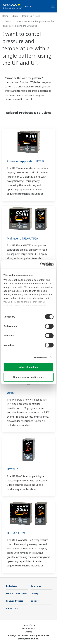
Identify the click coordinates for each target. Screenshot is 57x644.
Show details (41, 357)
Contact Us (12, 608)
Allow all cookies (28, 367)
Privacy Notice (28, 628)
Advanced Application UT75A (26, 161)
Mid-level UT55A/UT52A (22, 238)
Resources (27, 16)
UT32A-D (13, 469)
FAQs (38, 16)
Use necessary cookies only (28, 377)
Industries (12, 586)
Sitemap (29, 632)
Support (35, 601)
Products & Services (16, 593)
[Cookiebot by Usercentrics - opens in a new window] (41, 264)
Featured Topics (15, 601)
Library (15, 16)
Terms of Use (29, 625)
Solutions (36, 586)
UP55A (11, 393)
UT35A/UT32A (16, 533)
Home (5, 16)
